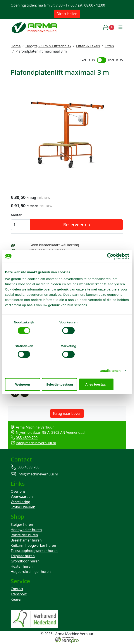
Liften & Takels (88, 46)
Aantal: (16, 215)
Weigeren (25, 372)
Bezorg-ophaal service (48, 256)
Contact (17, 590)
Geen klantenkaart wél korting (54, 245)
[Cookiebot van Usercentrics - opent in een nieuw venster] (110, 268)
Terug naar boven (67, 414)
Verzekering (21, 502)
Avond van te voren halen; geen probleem (64, 261)
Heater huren (22, 567)
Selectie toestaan (67, 372)
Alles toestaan (109, 372)
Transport (19, 595)
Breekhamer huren (26, 541)
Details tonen (110, 359)
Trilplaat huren (23, 557)
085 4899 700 (27, 438)
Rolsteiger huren (24, 536)
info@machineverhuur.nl (36, 443)
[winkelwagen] (108, 27)
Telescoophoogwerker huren (34, 551)
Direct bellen (67, 14)
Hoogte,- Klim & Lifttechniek (48, 46)
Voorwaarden (22, 497)
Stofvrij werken (23, 508)
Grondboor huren (25, 562)
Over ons (18, 492)
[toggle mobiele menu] (120, 27)
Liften (109, 46)
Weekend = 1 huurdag (47, 250)
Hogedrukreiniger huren (31, 572)
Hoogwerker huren (26, 530)
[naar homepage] (35, 28)
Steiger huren (22, 525)
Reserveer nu (77, 225)
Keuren (17, 600)
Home (16, 46)
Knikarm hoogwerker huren (33, 546)
